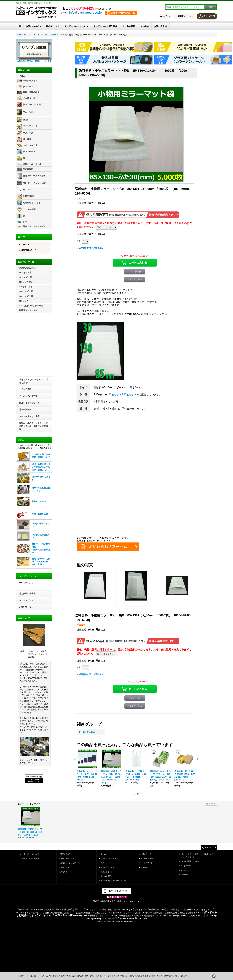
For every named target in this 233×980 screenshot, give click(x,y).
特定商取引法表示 (27, 594)
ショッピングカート (108, 858)
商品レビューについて (29, 403)
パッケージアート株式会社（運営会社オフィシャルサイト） (197, 855)
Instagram (185, 870)
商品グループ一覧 (67, 858)
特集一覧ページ (26, 410)
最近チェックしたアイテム (71, 863)
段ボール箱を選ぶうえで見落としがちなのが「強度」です (41, 467)
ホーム (103, 854)
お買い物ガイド (26, 607)
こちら (45, 760)
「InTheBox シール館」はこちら (132, 918)
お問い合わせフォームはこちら (181, 916)
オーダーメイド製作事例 (30, 858)
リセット (212, 804)
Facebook (185, 875)
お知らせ (144, 867)
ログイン (167, 16)
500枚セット (129, 394)
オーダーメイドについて (30, 854)
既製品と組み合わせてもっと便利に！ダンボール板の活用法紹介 (33, 426)
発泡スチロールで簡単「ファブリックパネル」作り (41, 562)
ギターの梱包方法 (40, 514)
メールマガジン (26, 600)
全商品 (22, 76)
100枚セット (114, 394)
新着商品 (64, 872)
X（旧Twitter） (187, 866)
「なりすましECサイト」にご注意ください (34, 381)
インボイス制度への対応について (114, 881)
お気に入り (65, 867)
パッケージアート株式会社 (85, 916)
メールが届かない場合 (29, 416)
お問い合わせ (135, 272)
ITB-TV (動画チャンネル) (190, 861)
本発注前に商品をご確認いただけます (34, 61)
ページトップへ (211, 848)
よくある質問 (25, 389)
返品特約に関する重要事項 (91, 248)
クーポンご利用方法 (28, 396)
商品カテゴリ (66, 854)
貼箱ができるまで (40, 501)
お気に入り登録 (135, 279)
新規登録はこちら (186, 16)
